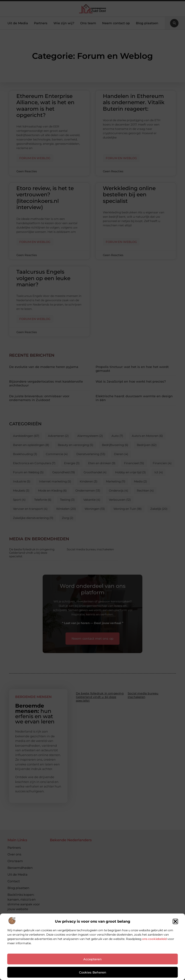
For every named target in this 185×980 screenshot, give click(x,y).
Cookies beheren (93, 972)
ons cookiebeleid (154, 939)
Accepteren (92, 959)
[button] (175, 921)
